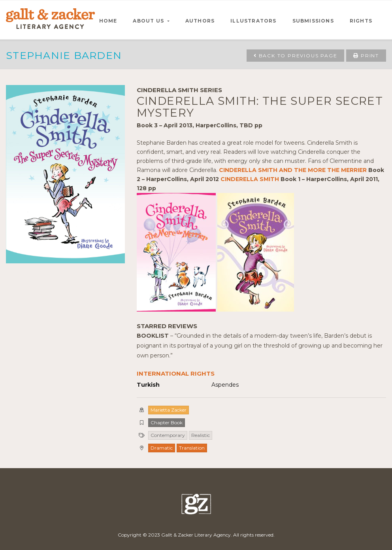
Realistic (201, 435)
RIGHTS (361, 21)
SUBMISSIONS (313, 21)
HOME (108, 21)
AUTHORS (200, 21)
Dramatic (162, 448)
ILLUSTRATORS (253, 21)
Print (366, 56)
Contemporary (168, 435)
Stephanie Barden (64, 55)
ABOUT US (149, 21)
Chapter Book (167, 422)
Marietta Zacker (169, 410)
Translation (192, 448)
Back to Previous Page (295, 56)
